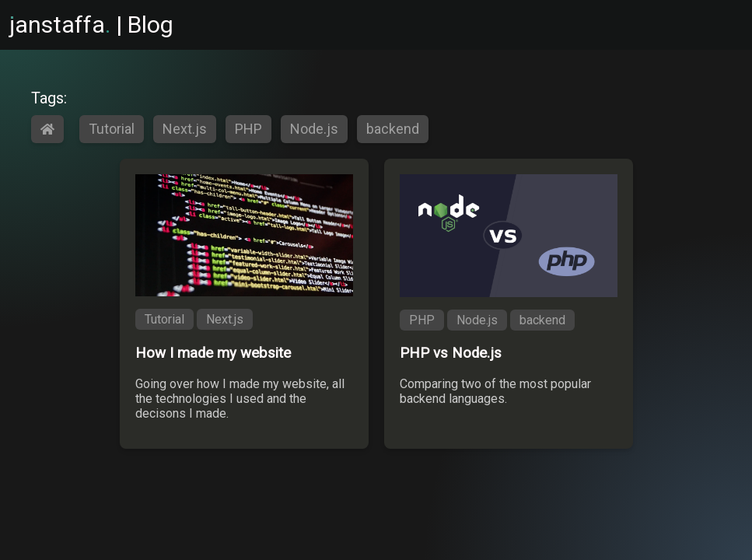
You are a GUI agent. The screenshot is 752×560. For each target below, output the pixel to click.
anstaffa (60, 24)
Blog (150, 24)
